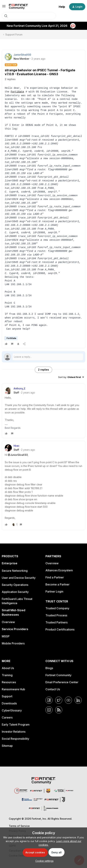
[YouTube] (68, 700)
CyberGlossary (12, 710)
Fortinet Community (58, 675)
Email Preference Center (62, 682)
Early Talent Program (16, 725)
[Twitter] (59, 700)
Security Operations (15, 585)
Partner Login (54, 591)
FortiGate (18, 92)
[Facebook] (49, 700)
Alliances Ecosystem (59, 570)
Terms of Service (19, 826)
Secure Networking (15, 571)
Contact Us (53, 689)
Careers (7, 717)
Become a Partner (57, 584)
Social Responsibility (15, 739)
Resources (9, 682)
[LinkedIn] (78, 700)
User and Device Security (19, 578)
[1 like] (15, 525)
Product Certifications (60, 629)
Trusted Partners (56, 622)
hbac (17, 446)
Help (62, 7)
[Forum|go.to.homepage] (18, 7)
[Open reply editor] (43, 357)
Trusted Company (57, 608)
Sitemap (7, 746)
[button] (4, 7)
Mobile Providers (13, 643)
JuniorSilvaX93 (22, 55)
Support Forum (14, 34)
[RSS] (59, 710)
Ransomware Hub (13, 689)
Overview (8, 622)
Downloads (9, 703)
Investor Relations (14, 732)
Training (7, 675)
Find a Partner (55, 577)
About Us (8, 668)
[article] (43, 411)
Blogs (49, 668)
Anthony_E (20, 388)
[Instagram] (49, 710)
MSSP (6, 636)
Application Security (15, 592)
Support (7, 696)
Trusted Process (56, 615)
